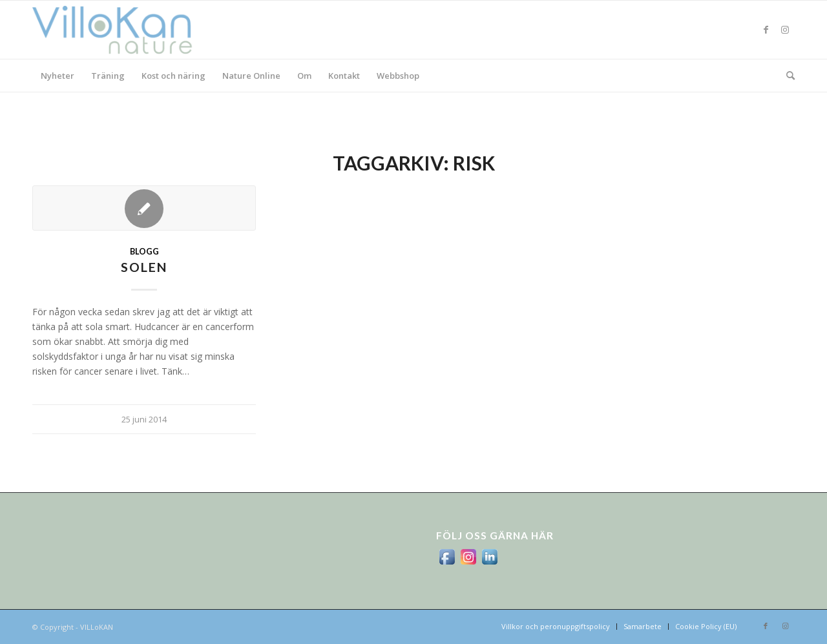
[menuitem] (58, 76)
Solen (144, 267)
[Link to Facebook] (766, 30)
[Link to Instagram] (785, 30)
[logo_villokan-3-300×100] (120, 30)
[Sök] (786, 76)
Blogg (144, 252)
